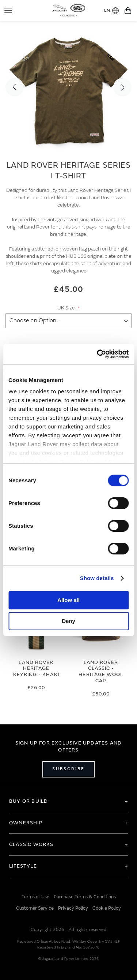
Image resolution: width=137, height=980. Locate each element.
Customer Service (35, 908)
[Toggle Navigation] (8, 10)
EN (111, 11)
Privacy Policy (73, 908)
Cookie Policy (107, 908)
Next (122, 87)
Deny (68, 621)
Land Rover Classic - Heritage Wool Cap (101, 671)
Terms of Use (35, 897)
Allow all (68, 600)
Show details (97, 578)
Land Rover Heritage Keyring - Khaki (36, 669)
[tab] (68, 801)
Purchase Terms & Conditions (85, 897)
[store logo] (68, 10)
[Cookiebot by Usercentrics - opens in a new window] (98, 354)
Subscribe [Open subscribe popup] (68, 769)
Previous (15, 87)
